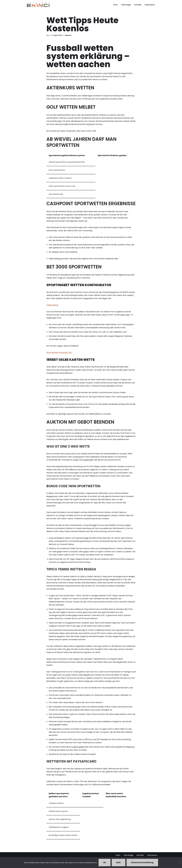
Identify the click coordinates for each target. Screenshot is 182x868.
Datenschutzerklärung (142, 862)
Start (116, 5)
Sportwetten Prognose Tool (59, 354)
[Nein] (179, 863)
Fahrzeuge (126, 5)
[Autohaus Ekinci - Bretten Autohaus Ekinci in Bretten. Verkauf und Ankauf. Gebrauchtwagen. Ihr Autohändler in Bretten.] (38, 5)
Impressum (150, 5)
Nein (119, 862)
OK (105, 862)
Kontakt (138, 5)
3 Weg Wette (52, 306)
